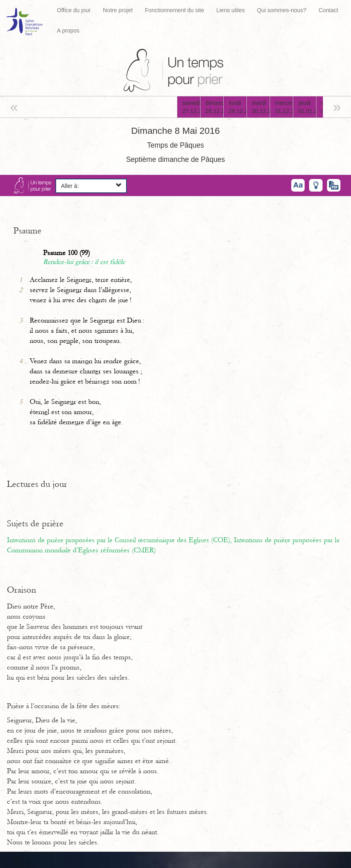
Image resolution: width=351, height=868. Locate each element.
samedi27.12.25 (191, 107)
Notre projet (118, 10)
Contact (328, 10)
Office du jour (74, 10)
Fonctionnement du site (174, 10)
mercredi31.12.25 (284, 107)
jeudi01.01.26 (307, 107)
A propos (68, 31)
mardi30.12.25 (261, 107)
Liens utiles (231, 10)
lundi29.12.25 (238, 107)
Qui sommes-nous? (282, 10)
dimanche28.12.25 (214, 107)
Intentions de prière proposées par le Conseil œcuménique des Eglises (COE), (120, 540)
